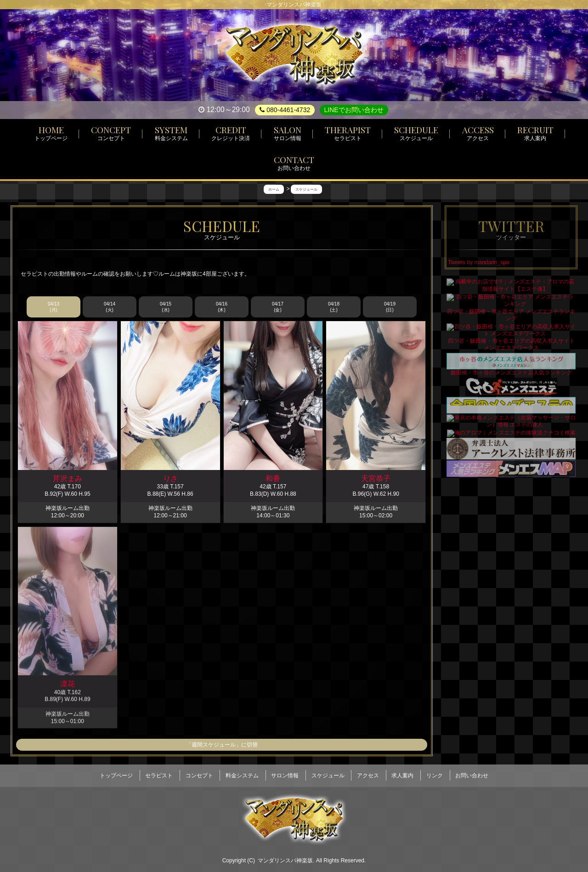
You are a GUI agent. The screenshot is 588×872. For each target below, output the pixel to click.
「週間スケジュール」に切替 (222, 745)
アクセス (368, 772)
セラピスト (159, 772)
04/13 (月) (54, 307)
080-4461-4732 (285, 110)
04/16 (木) (222, 307)
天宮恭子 (376, 483)
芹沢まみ (68, 479)
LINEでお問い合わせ (354, 110)
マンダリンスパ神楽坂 (285, 855)
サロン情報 (285, 772)
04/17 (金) (278, 307)
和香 (273, 479)
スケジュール (328, 772)
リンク (435, 772)
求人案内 (402, 772)
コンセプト (199, 772)
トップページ (116, 772)
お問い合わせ (472, 772)
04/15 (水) (166, 307)
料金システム (242, 772)
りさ (170, 479)
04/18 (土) (334, 307)
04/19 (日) (390, 307)
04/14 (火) (110, 307)
